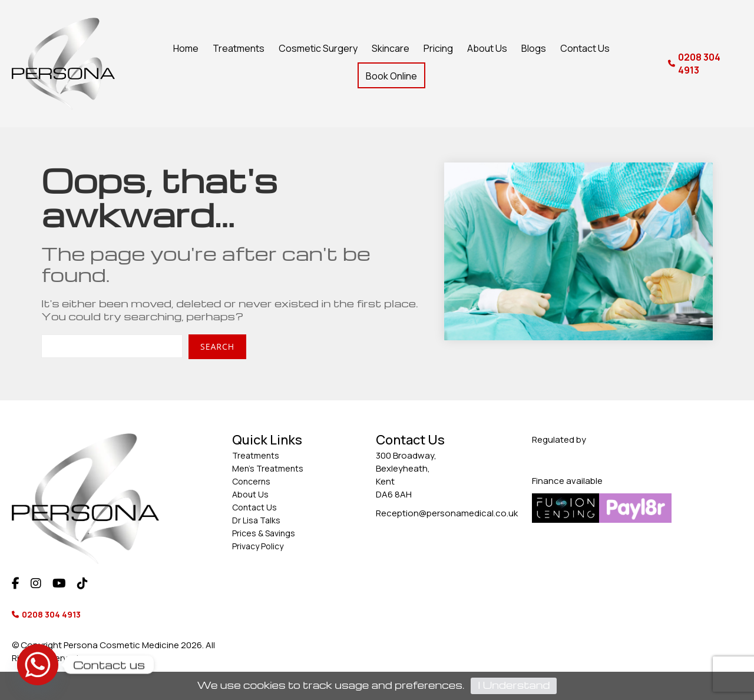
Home (186, 48)
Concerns (251, 481)
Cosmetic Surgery (318, 48)
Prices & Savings (264, 533)
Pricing (438, 48)
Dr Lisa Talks (256, 520)
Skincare (391, 48)
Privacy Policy (258, 546)
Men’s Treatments (268, 468)
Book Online (391, 76)
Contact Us (585, 48)
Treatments (239, 48)
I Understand (514, 685)
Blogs (534, 48)
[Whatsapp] (38, 665)
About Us (487, 48)
